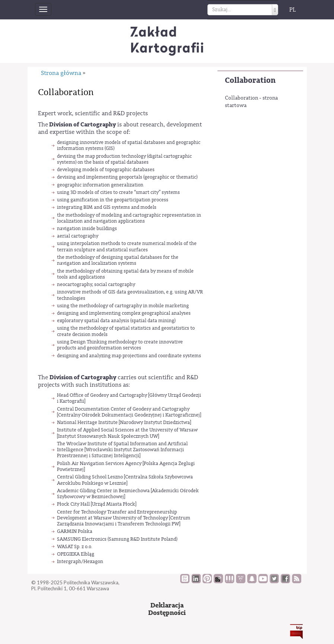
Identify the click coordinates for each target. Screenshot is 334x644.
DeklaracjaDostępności (167, 609)
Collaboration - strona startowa (251, 102)
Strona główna (61, 73)
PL (293, 10)
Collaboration (250, 80)
